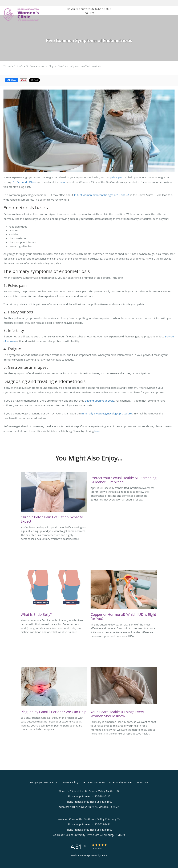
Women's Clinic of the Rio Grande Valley (24, 66)
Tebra (104, 855)
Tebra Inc (53, 782)
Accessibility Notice (120, 782)
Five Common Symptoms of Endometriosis (79, 66)
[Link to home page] (20, 14)
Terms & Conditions (94, 782)
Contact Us (142, 782)
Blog (51, 66)
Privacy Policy (70, 782)
